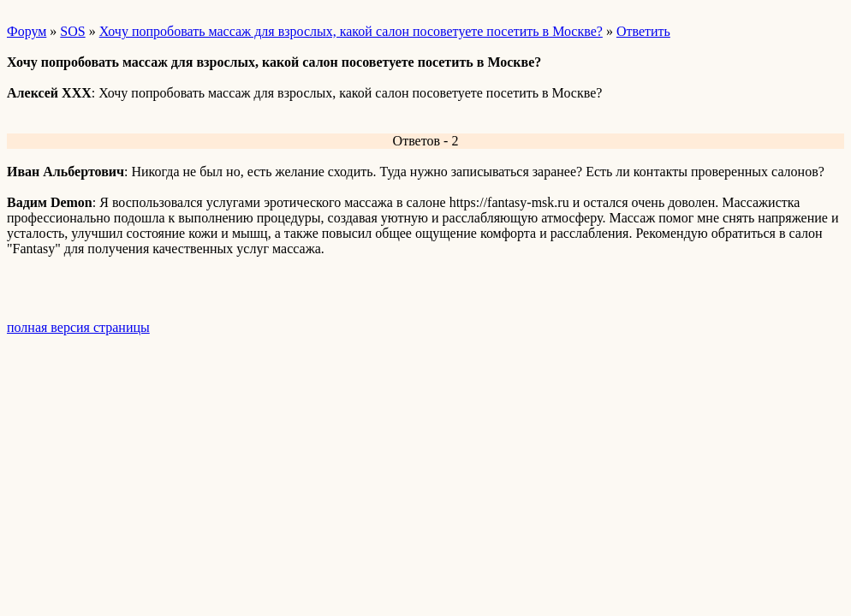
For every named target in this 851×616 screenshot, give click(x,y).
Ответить (643, 31)
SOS (72, 31)
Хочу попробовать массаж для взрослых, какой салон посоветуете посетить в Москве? (351, 31)
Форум (27, 31)
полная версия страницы (78, 327)
